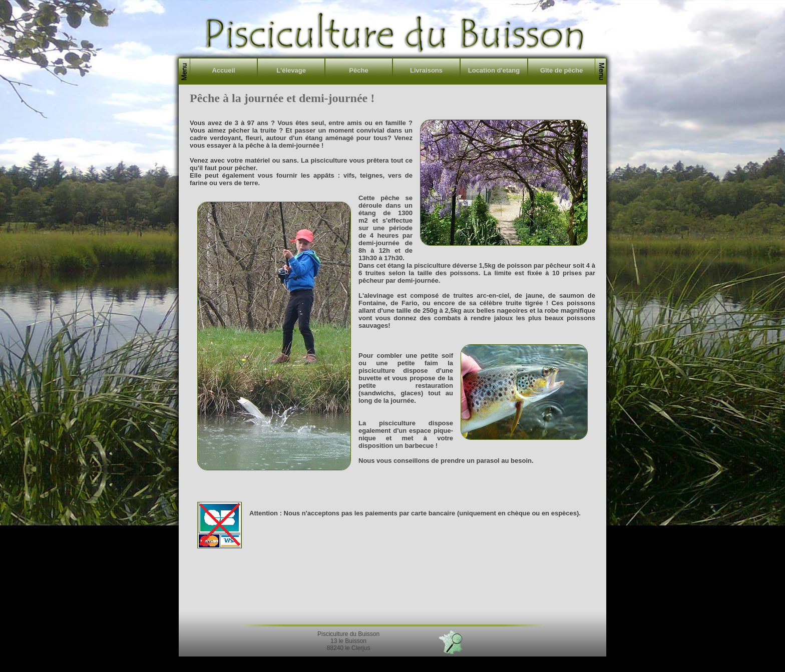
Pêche (358, 70)
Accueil (223, 70)
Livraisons (426, 70)
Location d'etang (494, 70)
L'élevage (291, 70)
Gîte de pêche (561, 70)
